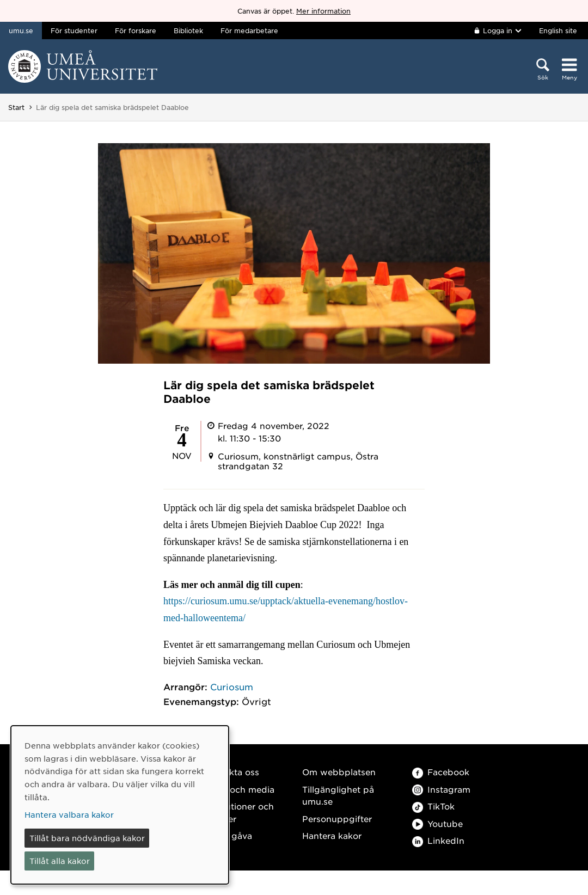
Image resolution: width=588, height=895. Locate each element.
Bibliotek (188, 30)
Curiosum (232, 686)
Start (16, 107)
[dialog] (120, 805)
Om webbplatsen (339, 772)
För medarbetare (249, 30)
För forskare (136, 30)
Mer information (323, 11)
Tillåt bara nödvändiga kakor (87, 838)
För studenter (74, 30)
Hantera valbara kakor (69, 814)
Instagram (441, 789)
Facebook (441, 772)
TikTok (433, 806)
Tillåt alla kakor (60, 861)
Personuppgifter (337, 819)
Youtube (437, 823)
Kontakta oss (232, 772)
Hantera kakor (332, 835)
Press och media (239, 789)
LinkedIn (438, 840)
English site (558, 30)
